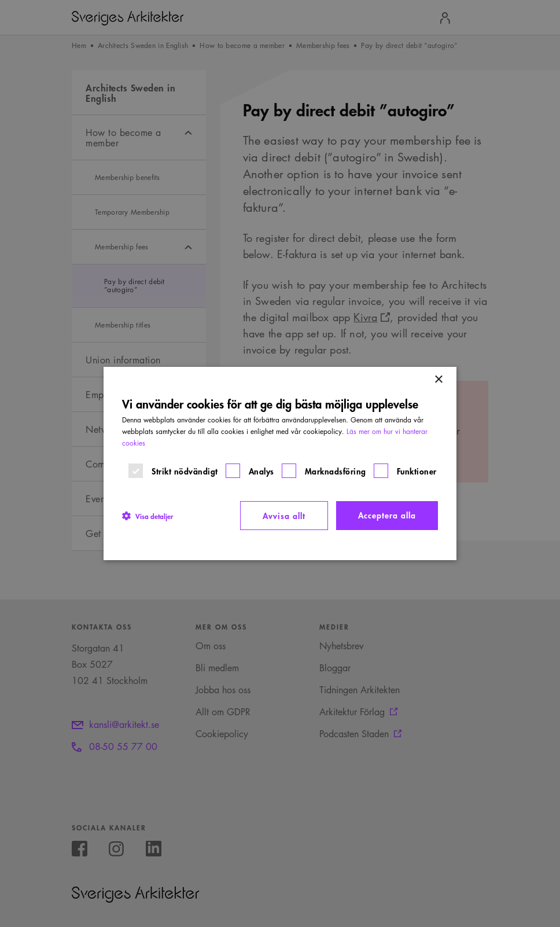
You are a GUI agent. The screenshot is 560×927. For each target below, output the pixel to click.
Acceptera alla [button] (387, 515)
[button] (148, 516)
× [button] (438, 380)
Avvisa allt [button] (284, 515)
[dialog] (280, 463)
